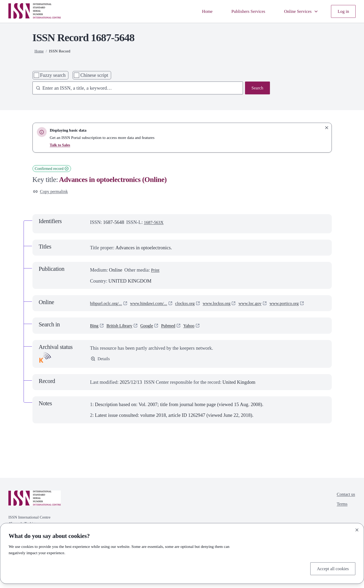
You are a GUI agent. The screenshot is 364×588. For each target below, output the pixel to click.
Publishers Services (241, 11)
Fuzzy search (53, 75)
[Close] (357, 529)
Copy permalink (52, 192)
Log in (343, 11)
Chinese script (94, 75)
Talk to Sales (61, 145)
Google (152, 334)
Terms (340, 514)
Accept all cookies (331, 568)
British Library (122, 334)
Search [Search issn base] (257, 88)
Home (197, 11)
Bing (95, 334)
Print (156, 271)
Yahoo (197, 334)
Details (101, 368)
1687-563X (155, 223)
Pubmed (175, 334)
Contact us (345, 503)
